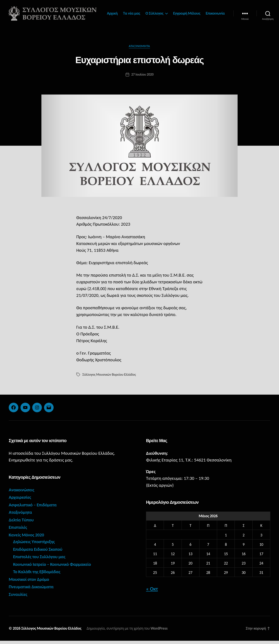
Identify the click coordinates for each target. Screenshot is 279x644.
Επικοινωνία (215, 18)
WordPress (160, 632)
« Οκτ (152, 592)
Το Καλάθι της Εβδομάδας (37, 575)
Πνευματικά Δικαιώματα (31, 590)
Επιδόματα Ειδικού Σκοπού (38, 552)
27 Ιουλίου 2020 (142, 77)
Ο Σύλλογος (179, 12)
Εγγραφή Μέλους (211, 12)
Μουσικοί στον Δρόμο (29, 582)
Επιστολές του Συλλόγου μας (40, 560)
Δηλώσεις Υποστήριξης (34, 545)
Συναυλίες (18, 597)
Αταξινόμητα (140, 49)
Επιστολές (18, 531)
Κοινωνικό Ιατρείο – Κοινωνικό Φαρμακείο (53, 567)
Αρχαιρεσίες (20, 500)
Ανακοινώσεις (22, 493)
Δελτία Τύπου (21, 523)
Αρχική (137, 12)
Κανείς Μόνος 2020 (27, 538)
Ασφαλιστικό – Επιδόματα (33, 508)
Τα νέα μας (156, 12)
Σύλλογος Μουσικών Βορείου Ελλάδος (109, 378)
